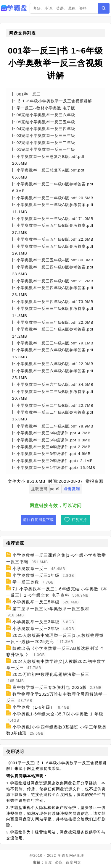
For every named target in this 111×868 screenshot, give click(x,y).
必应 (59, 862)
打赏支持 (79, 520)
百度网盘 (73, 862)
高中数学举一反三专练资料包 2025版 (50, 687)
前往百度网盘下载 (38, 520)
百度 (48, 862)
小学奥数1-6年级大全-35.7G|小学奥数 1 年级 (58, 714)
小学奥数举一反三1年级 (36, 575)
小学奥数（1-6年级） (34, 707)
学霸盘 (63, 856)
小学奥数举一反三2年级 (36, 629)
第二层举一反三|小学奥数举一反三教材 (51, 609)
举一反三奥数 (26, 582)
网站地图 (77, 856)
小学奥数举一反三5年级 (36, 602)
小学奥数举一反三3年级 (36, 622)
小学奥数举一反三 (30, 569)
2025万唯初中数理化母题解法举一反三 (51, 674)
